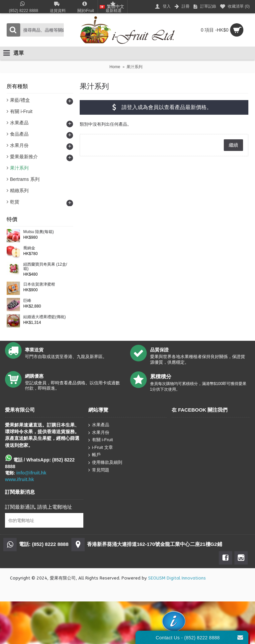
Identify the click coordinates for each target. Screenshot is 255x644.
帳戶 (94, 455)
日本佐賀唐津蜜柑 (39, 284)
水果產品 (99, 425)
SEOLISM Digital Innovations (177, 578)
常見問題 (99, 470)
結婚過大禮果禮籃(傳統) (44, 317)
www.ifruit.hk (19, 479)
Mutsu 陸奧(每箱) (39, 232)
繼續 (233, 145)
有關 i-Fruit (101, 440)
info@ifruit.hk (31, 473)
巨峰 (27, 301)
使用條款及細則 (105, 463)
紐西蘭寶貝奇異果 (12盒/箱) (45, 267)
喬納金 (29, 248)
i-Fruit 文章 (101, 448)
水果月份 (99, 432)
